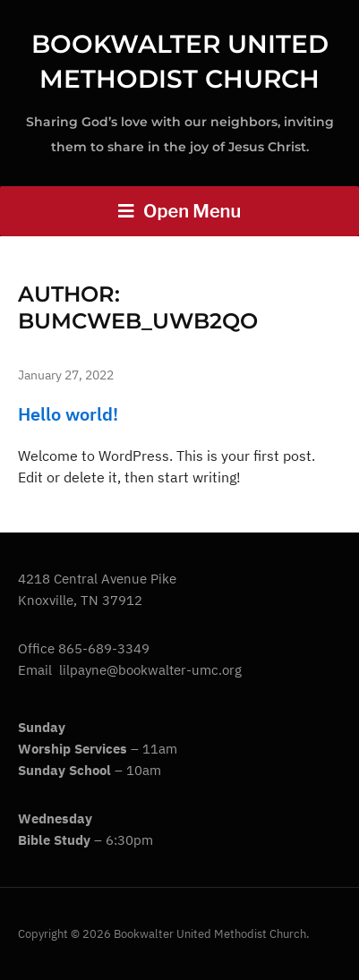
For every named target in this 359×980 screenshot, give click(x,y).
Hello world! (68, 414)
